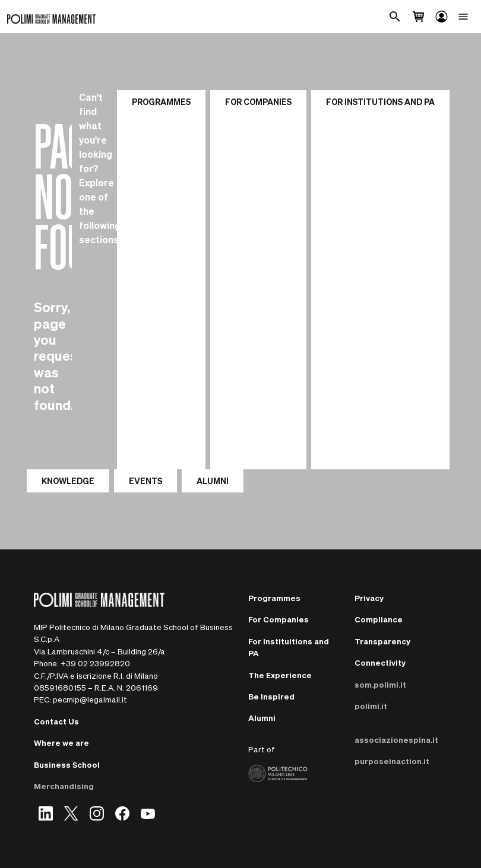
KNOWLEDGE (68, 481)
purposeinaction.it (392, 761)
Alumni (262, 718)
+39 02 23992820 (95, 663)
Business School (67, 764)
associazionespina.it (396, 740)
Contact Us (56, 721)
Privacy (369, 598)
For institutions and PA (380, 101)
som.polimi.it (380, 684)
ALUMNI (213, 481)
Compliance (379, 619)
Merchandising (64, 786)
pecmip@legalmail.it (90, 699)
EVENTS (145, 481)
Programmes (161, 101)
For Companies (258, 101)
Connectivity (380, 662)
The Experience (280, 675)
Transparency (382, 641)
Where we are (61, 743)
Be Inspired (271, 696)
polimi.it (371, 706)
